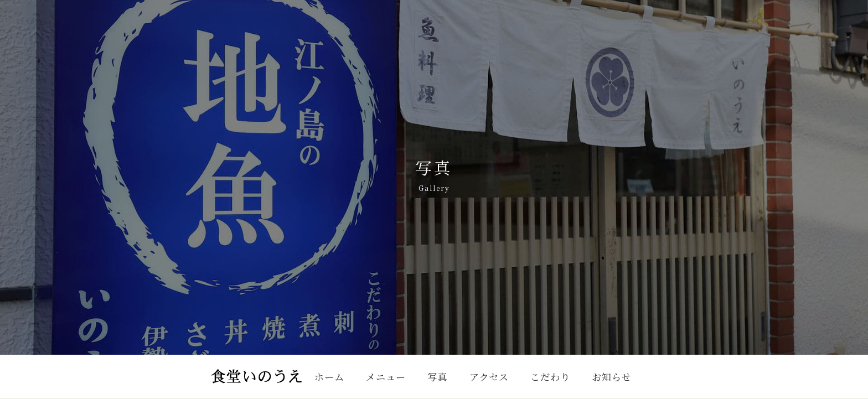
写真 (437, 377)
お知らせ (611, 377)
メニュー (386, 377)
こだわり (550, 377)
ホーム (329, 377)
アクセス (489, 377)
